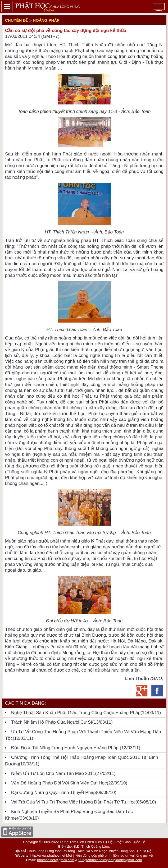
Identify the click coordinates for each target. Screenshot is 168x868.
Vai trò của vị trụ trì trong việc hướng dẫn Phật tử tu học (73, 802)
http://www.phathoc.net (48, 855)
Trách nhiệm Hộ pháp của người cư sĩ (52, 722)
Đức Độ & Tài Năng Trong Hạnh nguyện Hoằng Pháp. (65, 748)
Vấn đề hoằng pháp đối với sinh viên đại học (59, 783)
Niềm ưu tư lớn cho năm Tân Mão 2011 (53, 773)
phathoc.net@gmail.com (56, 860)
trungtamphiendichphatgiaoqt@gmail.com (110, 860)
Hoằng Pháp (46, 20)
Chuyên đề (16, 20)
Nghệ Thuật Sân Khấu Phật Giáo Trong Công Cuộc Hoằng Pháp (76, 713)
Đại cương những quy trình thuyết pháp (53, 793)
